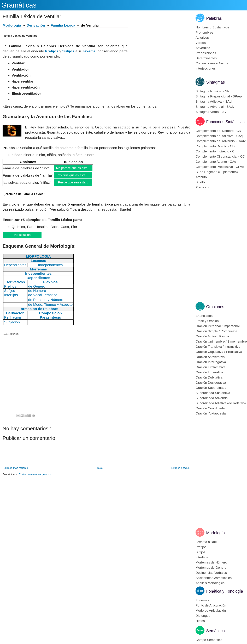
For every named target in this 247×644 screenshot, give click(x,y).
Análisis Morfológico (210, 583)
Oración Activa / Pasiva (212, 336)
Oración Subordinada (211, 388)
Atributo (201, 177)
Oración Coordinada (210, 408)
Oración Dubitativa (209, 377)
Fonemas (202, 600)
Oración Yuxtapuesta (211, 413)
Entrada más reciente (16, 468)
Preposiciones (206, 53)
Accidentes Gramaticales (214, 578)
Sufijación (12, 322)
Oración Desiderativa (211, 383)
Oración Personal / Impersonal (218, 326)
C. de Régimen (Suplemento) (217, 172)
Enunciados (204, 316)
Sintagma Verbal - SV (211, 112)
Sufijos (68, 51)
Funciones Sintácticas (225, 122)
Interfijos (202, 557)
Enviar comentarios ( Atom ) (35, 474)
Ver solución (22, 235)
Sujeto (200, 182)
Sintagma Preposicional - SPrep (219, 96)
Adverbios (203, 48)
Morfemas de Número (211, 562)
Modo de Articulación (211, 611)
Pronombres (204, 32)
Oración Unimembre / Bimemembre (221, 341)
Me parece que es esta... (73, 168)
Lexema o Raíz (207, 542)
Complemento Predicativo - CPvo (220, 167)
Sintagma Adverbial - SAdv (215, 107)
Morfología (12, 25)
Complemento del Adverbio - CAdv (220, 141)
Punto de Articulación (211, 605)
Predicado (203, 187)
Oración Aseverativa (210, 357)
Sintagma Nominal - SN (213, 91)
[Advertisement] (159, 47)
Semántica (216, 631)
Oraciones (215, 307)
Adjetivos (202, 38)
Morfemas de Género (211, 568)
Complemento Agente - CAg (216, 162)
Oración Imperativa (209, 372)
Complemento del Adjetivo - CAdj (219, 136)
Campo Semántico (209, 640)
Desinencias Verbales (211, 573)
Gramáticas (19, 5)
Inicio (100, 468)
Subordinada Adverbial (212, 398)
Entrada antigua (180, 468)
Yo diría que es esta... (73, 175)
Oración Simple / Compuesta (216, 331)
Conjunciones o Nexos (212, 63)
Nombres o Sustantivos (212, 27)
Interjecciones (206, 68)
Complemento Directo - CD (215, 146)
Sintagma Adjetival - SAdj (214, 101)
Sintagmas (216, 82)
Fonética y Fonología (225, 591)
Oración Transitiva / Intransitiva (218, 347)
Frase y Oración (207, 321)
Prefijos (52, 51)
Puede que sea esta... (73, 182)
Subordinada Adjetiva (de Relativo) (221, 403)
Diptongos (203, 616)
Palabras (214, 18)
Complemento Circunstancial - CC (220, 156)
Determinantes (206, 58)
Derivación (36, 25)
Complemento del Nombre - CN (218, 131)
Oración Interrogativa (211, 362)
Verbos (201, 43)
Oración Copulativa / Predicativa (219, 352)
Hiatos (200, 621)
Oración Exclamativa (210, 367)
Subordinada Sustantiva (213, 393)
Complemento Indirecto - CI (215, 151)
